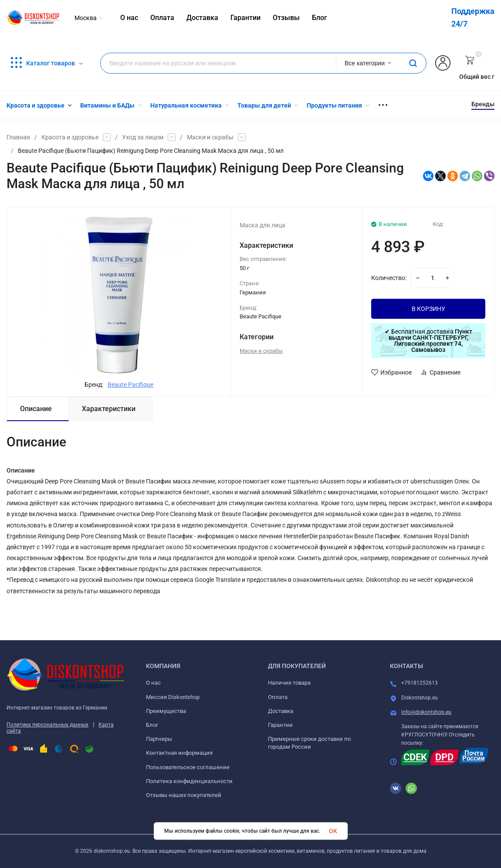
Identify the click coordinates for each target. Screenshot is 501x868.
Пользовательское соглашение (188, 767)
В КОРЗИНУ (428, 309)
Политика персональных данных (47, 725)
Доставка (281, 711)
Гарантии (280, 725)
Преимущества (166, 711)
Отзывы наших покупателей (184, 795)
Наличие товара (289, 683)
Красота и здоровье (70, 137)
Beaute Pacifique (130, 385)
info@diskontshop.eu (426, 712)
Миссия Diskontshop (173, 697)
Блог (152, 725)
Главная (18, 137)
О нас (153, 683)
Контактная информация (179, 753)
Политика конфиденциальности (189, 781)
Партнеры (159, 739)
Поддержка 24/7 (473, 17)
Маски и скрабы (210, 137)
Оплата (278, 697)
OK (333, 831)
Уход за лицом (143, 137)
